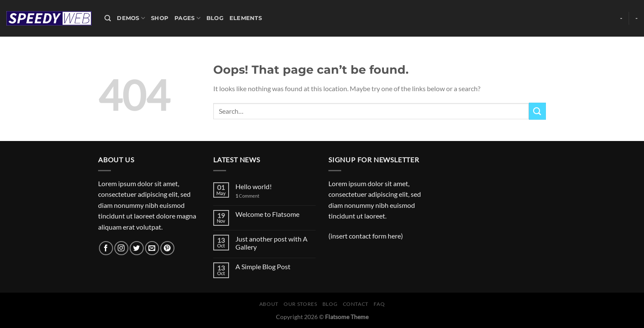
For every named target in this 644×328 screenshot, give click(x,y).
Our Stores (300, 304)
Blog (215, 18)
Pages (187, 18)
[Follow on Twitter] (137, 248)
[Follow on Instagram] (121, 248)
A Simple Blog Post (263, 266)
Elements (246, 18)
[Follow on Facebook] (106, 248)
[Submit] (537, 111)
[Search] (108, 18)
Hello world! (254, 186)
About (269, 304)
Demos (131, 18)
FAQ (379, 304)
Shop (160, 18)
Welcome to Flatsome (267, 214)
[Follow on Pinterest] (167, 248)
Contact (356, 304)
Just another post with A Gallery (271, 243)
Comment (247, 196)
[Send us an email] (152, 248)
